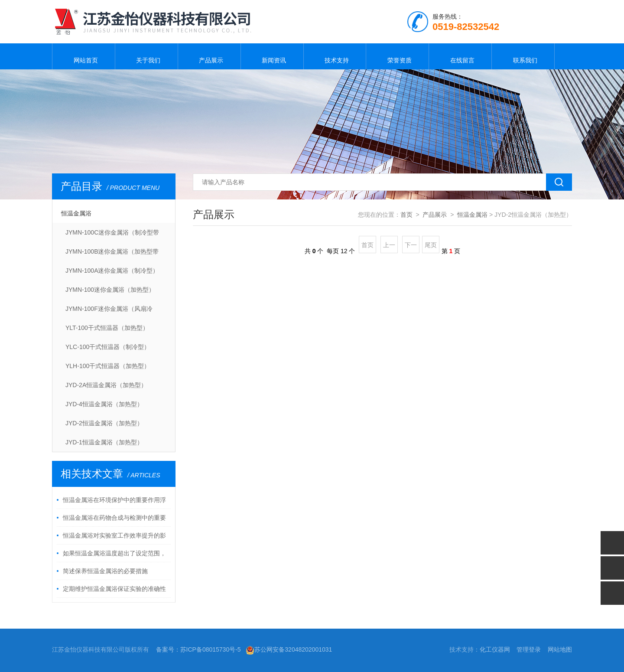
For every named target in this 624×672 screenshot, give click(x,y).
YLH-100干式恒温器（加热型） (108, 366)
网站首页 (84, 56)
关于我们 (146, 56)
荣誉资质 (397, 56)
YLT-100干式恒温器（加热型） (107, 328)
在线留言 (460, 56)
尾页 (431, 245)
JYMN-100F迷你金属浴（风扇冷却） (109, 312)
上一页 (389, 247)
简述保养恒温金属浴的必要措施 (105, 571)
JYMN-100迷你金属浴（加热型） (110, 290)
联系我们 (523, 56)
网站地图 (560, 649)
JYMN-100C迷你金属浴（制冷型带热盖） (112, 235)
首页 (406, 215)
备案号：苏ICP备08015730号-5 (198, 649)
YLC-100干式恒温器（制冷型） (108, 347)
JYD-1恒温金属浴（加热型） (104, 442)
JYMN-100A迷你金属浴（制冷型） (112, 271)
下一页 (411, 247)
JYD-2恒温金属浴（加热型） (104, 423)
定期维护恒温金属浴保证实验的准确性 (114, 589)
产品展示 (209, 56)
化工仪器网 (495, 649)
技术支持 (335, 56)
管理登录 (529, 649)
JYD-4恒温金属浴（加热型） (104, 404)
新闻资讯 (272, 56)
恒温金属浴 (76, 213)
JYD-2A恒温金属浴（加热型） (106, 385)
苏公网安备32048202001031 (289, 649)
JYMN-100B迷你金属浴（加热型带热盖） (112, 254)
